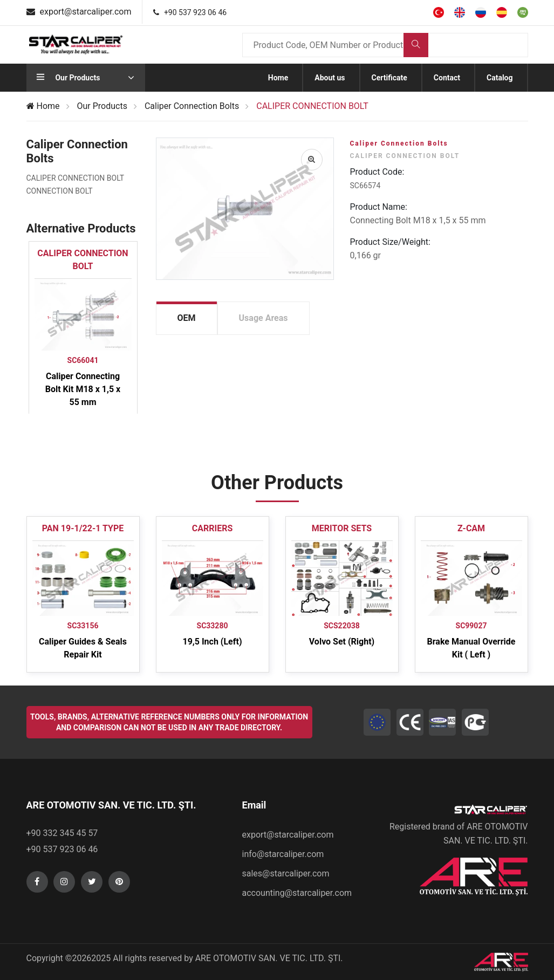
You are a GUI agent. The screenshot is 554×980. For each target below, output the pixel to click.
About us (330, 78)
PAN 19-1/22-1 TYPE (83, 528)
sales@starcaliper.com (286, 873)
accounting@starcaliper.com (297, 893)
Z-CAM (471, 528)
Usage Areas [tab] (264, 318)
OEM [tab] (187, 318)
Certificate (389, 78)
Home (278, 78)
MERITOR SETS (342, 528)
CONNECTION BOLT (60, 191)
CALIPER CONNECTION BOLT (76, 178)
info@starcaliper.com (283, 854)
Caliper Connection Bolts (192, 106)
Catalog (500, 78)
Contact (447, 78)
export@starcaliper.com (288, 835)
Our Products (102, 106)
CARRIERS (213, 528)
